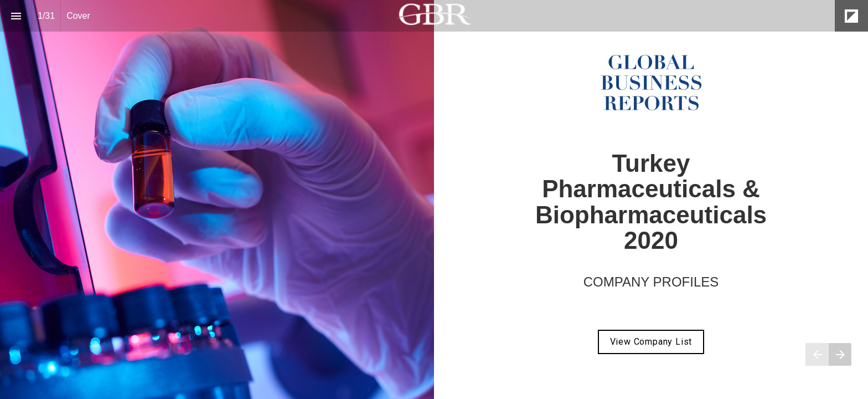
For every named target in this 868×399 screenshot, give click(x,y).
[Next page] (840, 354)
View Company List (651, 342)
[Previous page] (817, 354)
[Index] (16, 16)
